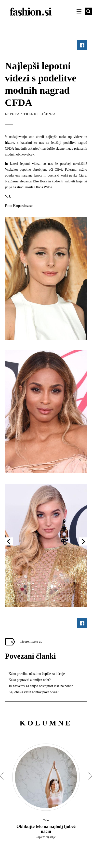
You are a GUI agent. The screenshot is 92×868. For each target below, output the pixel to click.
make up (36, 641)
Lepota (12, 114)
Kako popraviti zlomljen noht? (30, 680)
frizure (24, 641)
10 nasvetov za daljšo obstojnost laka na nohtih (41, 686)
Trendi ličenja (40, 114)
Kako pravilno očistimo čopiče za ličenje (37, 674)
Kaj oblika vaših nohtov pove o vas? (34, 692)
